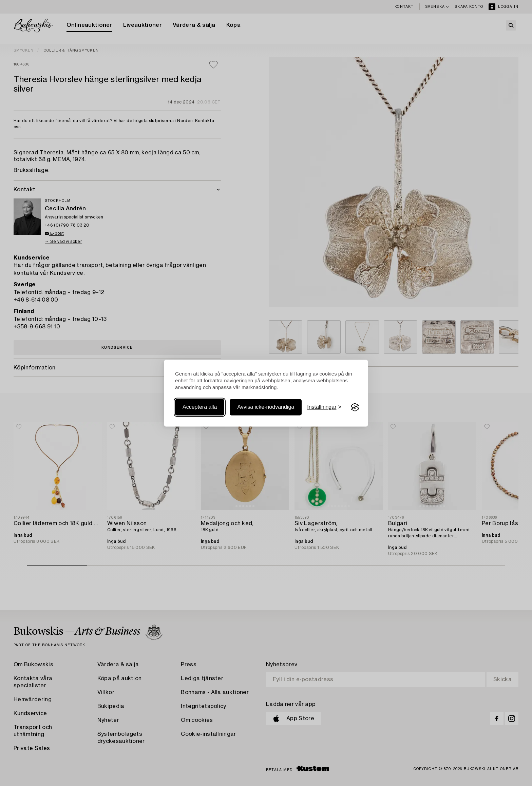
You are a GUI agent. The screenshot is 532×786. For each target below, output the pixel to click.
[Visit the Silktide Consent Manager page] (355, 407)
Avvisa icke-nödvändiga (266, 407)
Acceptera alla (200, 407)
